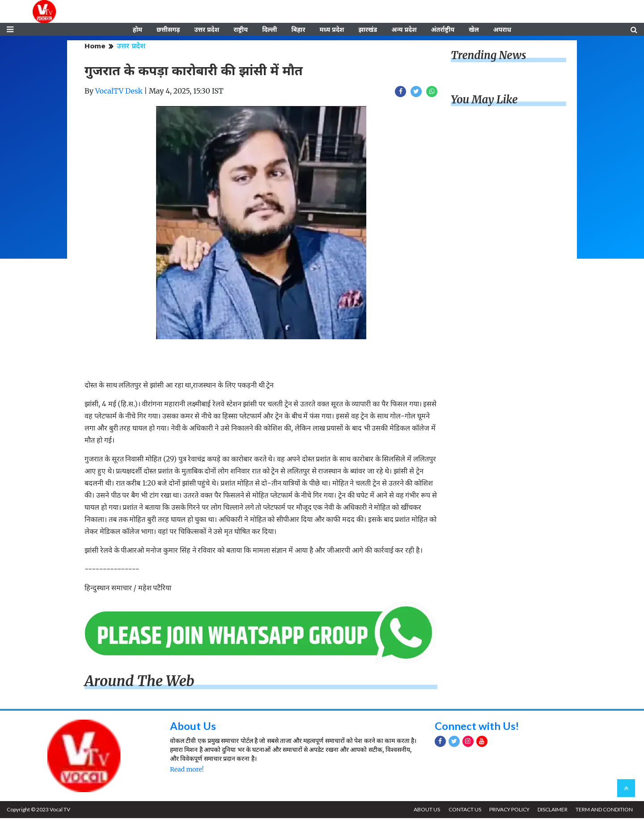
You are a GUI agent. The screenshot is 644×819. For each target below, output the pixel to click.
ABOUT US (426, 810)
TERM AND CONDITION (604, 810)
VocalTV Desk (119, 92)
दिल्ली (269, 30)
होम (138, 30)
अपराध (502, 30)
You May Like (484, 100)
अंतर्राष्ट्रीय (443, 30)
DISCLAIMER (552, 810)
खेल (474, 30)
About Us (193, 726)
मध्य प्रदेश (332, 30)
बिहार (298, 30)
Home (95, 47)
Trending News (488, 56)
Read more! (187, 770)
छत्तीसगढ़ (168, 30)
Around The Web (140, 682)
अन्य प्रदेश (404, 30)
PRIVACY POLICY (508, 810)
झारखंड (368, 30)
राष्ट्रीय (241, 30)
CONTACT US (464, 810)
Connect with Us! (477, 726)
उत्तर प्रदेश (207, 30)
